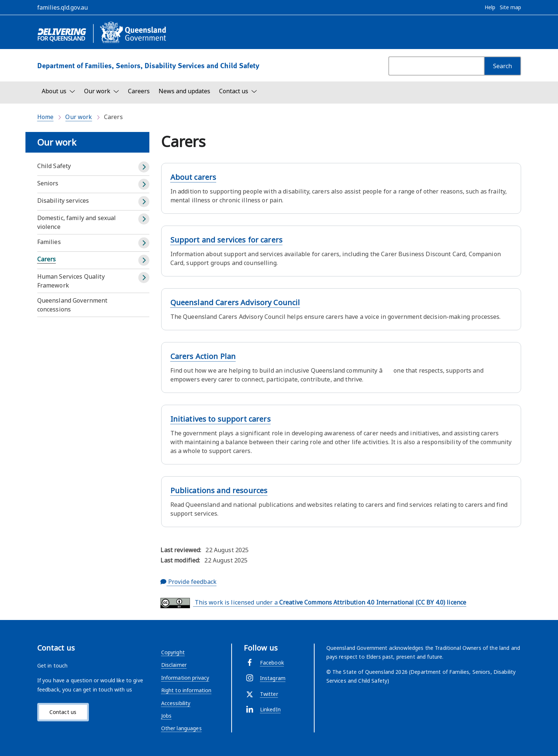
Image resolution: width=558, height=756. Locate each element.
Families (49, 242)
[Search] (502, 66)
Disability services (63, 201)
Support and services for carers (226, 240)
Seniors (48, 183)
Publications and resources (219, 490)
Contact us (63, 712)
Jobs (167, 716)
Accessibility (176, 703)
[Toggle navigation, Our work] (102, 91)
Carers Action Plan (203, 356)
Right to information (186, 690)
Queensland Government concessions (72, 305)
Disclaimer (174, 665)
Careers (139, 91)
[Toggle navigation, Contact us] (238, 91)
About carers (193, 177)
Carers (47, 259)
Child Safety (54, 166)
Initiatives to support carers (221, 419)
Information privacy (185, 678)
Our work (79, 117)
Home (46, 117)
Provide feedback (188, 582)
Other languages (181, 728)
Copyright (173, 652)
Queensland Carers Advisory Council (235, 302)
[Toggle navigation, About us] (58, 91)
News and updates (184, 91)
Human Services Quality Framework (71, 281)
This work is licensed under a (313, 603)
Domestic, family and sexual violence (77, 222)
